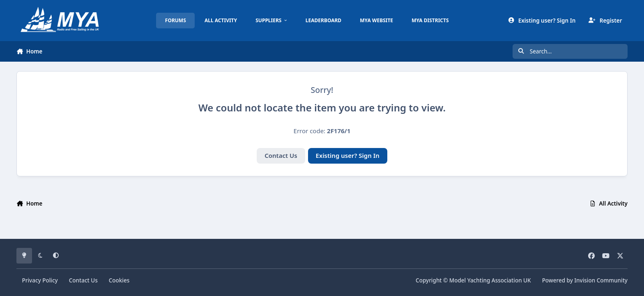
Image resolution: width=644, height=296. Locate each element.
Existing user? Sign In (348, 155)
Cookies (119, 280)
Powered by (585, 280)
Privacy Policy (40, 280)
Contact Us (281, 155)
